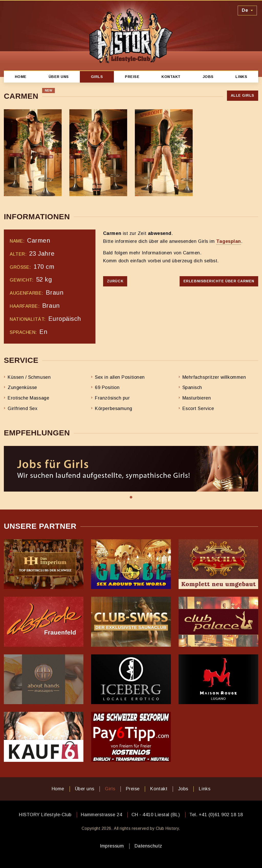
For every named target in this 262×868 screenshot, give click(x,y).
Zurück (115, 281)
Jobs (208, 77)
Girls (97, 77)
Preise (132, 77)
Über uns (59, 77)
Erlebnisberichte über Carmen (219, 281)
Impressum (112, 846)
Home (21, 77)
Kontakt (171, 77)
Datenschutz (148, 846)
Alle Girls (243, 95)
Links (241, 77)
